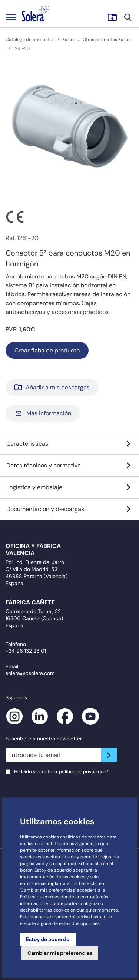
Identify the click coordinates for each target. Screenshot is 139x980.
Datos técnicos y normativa (69, 466)
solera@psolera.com (30, 673)
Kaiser (69, 40)
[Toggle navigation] (11, 17)
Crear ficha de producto (47, 350)
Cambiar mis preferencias (60, 953)
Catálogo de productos (30, 40)
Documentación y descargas (69, 509)
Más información (43, 413)
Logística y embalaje (69, 487)
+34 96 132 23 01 (26, 651)
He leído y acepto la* (61, 772)
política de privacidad (83, 772)
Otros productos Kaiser (107, 40)
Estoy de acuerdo (48, 939)
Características (69, 444)
